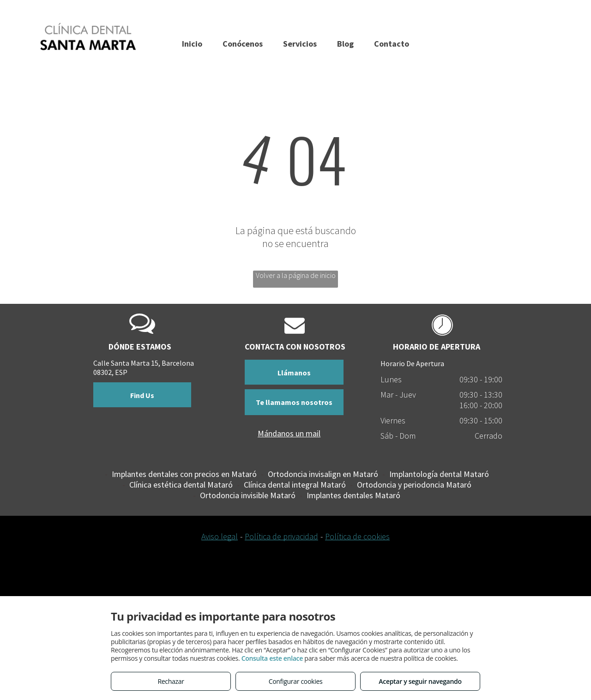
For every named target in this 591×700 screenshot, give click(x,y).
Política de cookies (357, 536)
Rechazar (171, 681)
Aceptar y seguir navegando (420, 681)
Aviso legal (220, 536)
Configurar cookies (296, 681)
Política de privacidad (281, 536)
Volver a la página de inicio (296, 275)
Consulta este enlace (272, 658)
